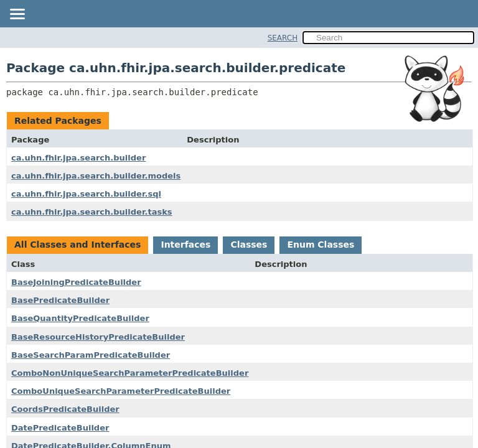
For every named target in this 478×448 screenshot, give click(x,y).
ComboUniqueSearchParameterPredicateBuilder (121, 391)
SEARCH (283, 38)
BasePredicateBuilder (60, 300)
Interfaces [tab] (185, 245)
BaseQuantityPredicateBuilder (80, 318)
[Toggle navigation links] (17, 15)
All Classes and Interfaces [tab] (77, 245)
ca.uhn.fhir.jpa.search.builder (78, 158)
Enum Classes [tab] (321, 245)
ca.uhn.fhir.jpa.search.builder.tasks (92, 212)
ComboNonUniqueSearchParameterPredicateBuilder (130, 373)
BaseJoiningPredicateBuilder (76, 282)
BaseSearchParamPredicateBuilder (91, 355)
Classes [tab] (249, 245)
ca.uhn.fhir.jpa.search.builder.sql (86, 194)
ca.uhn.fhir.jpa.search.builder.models (96, 176)
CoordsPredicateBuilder (65, 409)
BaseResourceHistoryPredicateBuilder (98, 337)
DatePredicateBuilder (60, 428)
